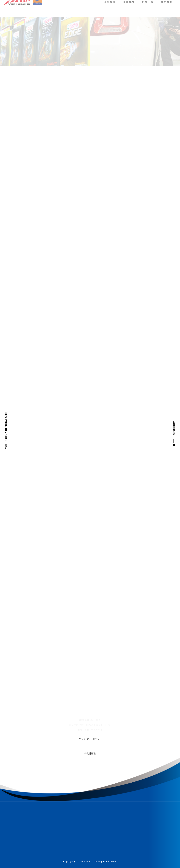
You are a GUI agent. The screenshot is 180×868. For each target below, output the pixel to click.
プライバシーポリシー (90, 739)
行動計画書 (90, 754)
